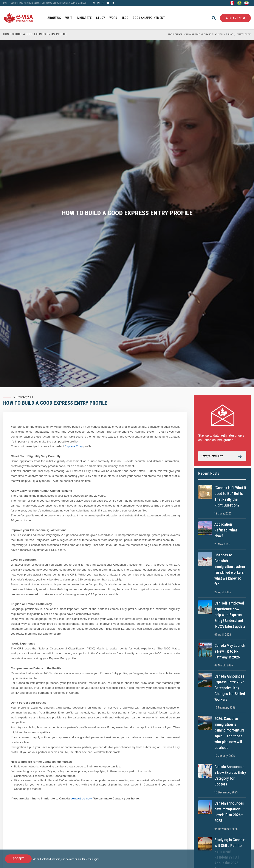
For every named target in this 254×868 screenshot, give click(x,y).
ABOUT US (54, 18)
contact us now (81, 798)
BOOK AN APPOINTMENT (149, 18)
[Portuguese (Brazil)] (239, 3)
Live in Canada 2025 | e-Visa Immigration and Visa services (196, 34)
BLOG (125, 18)
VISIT (69, 18)
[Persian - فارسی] (246, 3)
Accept (18, 859)
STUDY (101, 18)
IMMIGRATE (84, 18)
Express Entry (244, 34)
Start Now (235, 18)
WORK (113, 18)
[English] (232, 3)
